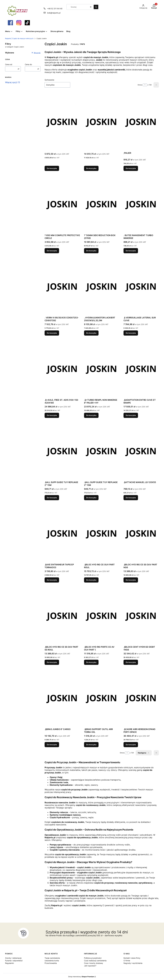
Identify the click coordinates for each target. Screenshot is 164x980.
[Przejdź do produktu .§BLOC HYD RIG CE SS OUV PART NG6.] (141, 533)
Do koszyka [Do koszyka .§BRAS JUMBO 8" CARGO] (52, 745)
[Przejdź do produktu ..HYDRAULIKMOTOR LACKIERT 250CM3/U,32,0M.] (102, 286)
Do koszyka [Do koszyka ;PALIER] (131, 168)
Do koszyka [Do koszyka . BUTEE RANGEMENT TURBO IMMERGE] (131, 251)
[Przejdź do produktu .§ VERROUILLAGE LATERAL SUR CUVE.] (141, 286)
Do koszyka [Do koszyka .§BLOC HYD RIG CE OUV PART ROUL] (91, 580)
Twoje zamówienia (52, 958)
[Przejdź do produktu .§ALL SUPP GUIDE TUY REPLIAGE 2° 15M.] (62, 451)
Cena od (9, 64)
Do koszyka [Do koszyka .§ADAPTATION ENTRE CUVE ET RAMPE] (131, 415)
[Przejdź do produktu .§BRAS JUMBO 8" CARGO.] (62, 698)
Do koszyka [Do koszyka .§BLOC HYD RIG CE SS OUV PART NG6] (131, 580)
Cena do (28, 64)
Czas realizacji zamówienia (95, 961)
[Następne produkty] (144, 753)
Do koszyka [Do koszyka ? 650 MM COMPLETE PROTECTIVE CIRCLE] (52, 251)
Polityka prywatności (93, 958)
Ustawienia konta (52, 961)
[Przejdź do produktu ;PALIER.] (141, 122)
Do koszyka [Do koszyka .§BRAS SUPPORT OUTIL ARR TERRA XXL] (91, 745)
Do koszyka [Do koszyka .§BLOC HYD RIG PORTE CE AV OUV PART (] (91, 662)
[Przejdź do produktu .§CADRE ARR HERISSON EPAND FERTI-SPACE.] (141, 698)
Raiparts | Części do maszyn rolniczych (19, 38)
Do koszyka (52, 168)
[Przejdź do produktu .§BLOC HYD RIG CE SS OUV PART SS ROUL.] (62, 616)
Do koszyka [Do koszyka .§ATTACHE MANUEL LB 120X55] (131, 498)
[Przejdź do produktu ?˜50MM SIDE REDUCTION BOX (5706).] (102, 204)
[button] (96, 7)
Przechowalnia (51, 963)
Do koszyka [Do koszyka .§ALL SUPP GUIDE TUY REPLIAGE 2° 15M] (52, 498)
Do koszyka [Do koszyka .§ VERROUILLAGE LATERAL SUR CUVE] (131, 333)
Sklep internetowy (81, 977)
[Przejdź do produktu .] (62, 122)
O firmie (127, 961)
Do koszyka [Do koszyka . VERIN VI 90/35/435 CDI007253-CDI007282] (52, 333)
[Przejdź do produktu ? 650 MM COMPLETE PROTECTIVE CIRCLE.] (62, 204)
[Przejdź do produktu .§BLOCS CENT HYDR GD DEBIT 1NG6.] (141, 616)
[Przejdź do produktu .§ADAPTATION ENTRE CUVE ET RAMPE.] (141, 369)
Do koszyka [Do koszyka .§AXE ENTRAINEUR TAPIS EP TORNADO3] (52, 580)
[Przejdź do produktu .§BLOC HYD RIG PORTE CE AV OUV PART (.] (102, 616)
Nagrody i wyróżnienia (133, 963)
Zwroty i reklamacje (13, 958)
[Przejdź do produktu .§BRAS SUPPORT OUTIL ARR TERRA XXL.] (102, 698)
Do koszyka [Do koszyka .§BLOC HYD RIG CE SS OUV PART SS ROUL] (52, 662)
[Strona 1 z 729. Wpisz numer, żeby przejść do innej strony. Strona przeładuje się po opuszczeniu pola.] (145, 85)
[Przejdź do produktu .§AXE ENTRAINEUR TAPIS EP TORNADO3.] (62, 533)
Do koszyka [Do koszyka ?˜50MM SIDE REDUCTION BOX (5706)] (91, 251)
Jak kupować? (90, 966)
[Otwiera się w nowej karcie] (10, 23)
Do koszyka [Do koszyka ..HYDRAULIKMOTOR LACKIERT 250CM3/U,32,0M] (91, 333)
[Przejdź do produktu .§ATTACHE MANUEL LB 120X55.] (141, 451)
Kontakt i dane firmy (132, 958)
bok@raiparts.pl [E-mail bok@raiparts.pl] (54, 13)
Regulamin (9, 963)
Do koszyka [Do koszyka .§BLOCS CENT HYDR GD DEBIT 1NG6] (131, 662)
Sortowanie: (50, 80)
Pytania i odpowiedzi (14, 961)
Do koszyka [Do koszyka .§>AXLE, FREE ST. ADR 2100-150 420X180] (52, 415)
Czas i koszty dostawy (94, 963)
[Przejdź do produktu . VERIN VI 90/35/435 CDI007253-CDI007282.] (62, 286)
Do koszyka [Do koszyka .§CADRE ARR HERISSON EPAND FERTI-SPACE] (131, 745)
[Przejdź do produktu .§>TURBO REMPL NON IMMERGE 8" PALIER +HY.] (102, 369)
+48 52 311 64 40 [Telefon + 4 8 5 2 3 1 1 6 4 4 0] (55, 9)
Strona (140, 85)
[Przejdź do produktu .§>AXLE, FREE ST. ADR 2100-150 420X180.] (62, 369)
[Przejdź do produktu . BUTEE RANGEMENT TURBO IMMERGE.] (141, 204)
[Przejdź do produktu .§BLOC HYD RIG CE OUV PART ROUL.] (102, 533)
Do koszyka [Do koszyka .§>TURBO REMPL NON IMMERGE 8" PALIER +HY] (91, 415)
